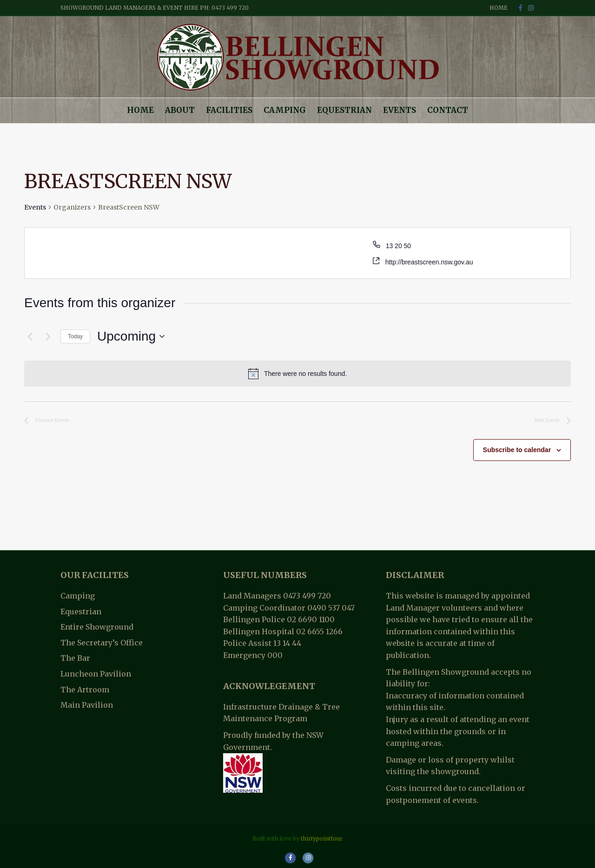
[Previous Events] (30, 336)
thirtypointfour (322, 838)
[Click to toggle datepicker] (131, 336)
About (180, 110)
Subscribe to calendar (517, 450)
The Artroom (85, 690)
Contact (448, 110)
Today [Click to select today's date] (75, 336)
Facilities (229, 110)
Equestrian (344, 110)
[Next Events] (48, 336)
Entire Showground (97, 627)
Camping (285, 110)
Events (400, 110)
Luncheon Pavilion (96, 674)
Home (499, 8)
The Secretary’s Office (102, 643)
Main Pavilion (87, 705)
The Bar (75, 658)
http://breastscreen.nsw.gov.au (429, 262)
